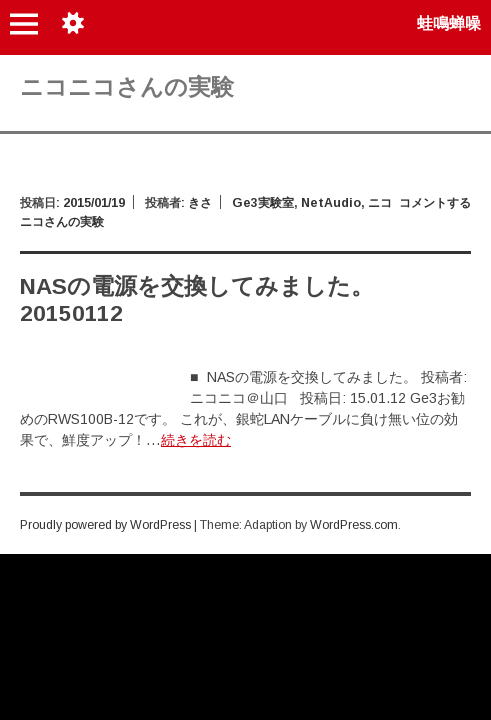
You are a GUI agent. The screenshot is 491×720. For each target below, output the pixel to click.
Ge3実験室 (263, 203)
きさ (200, 203)
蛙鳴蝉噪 (449, 23)
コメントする (435, 203)
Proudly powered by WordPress (105, 525)
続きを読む (196, 440)
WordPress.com (354, 525)
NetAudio (331, 203)
